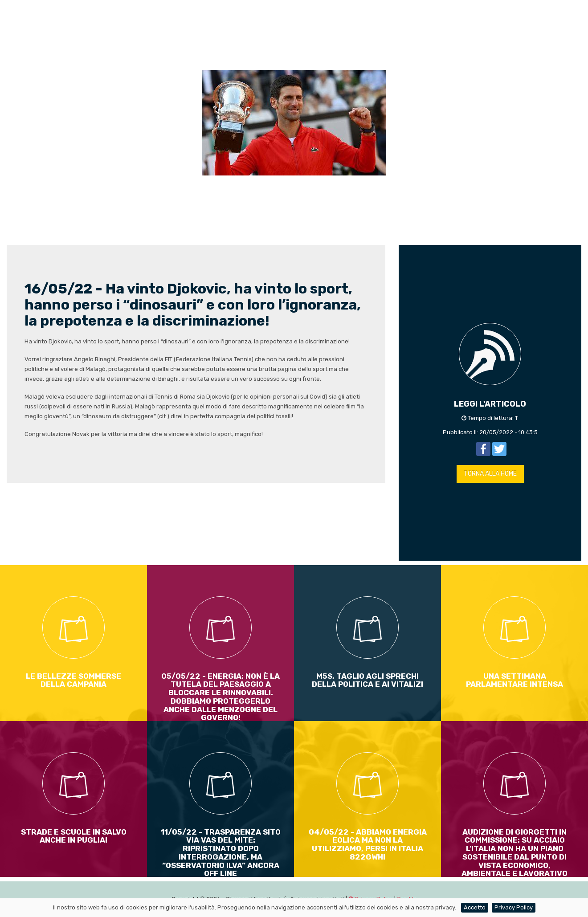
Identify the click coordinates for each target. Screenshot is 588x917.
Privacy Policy (514, 907)
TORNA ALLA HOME (490, 474)
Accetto (475, 907)
